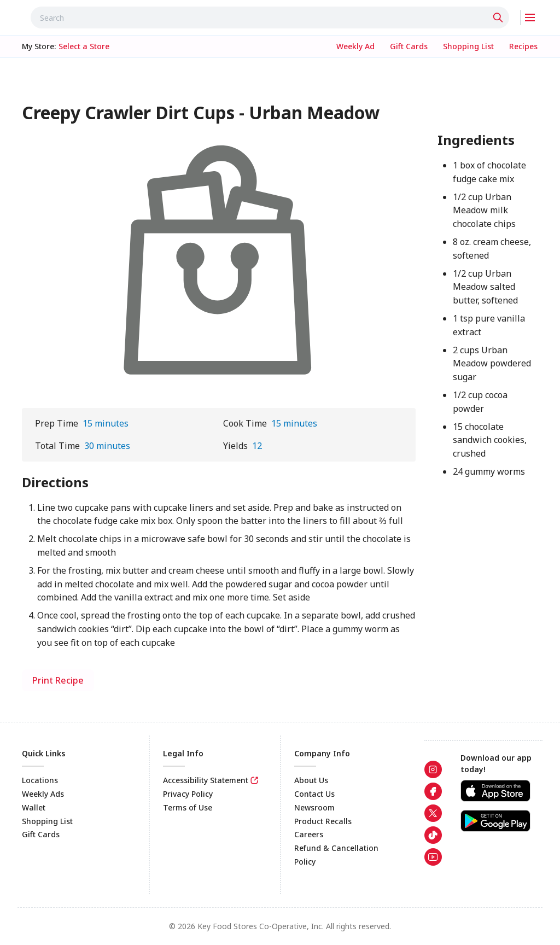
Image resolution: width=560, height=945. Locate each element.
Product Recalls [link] (323, 821)
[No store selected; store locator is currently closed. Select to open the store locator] (84, 46)
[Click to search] (499, 17)
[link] (355, 46)
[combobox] (270, 17)
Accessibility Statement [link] (206, 780)
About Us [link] (311, 780)
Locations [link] (40, 780)
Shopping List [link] (47, 821)
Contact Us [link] (314, 794)
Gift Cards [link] (41, 834)
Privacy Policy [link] (188, 794)
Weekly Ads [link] (43, 794)
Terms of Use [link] (188, 807)
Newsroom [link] (314, 807)
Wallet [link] (34, 807)
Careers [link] (309, 834)
